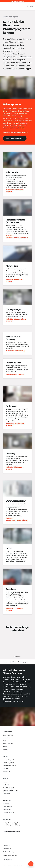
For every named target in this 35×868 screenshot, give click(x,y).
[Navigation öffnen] (31, 6)
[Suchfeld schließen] (25, 6)
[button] (17, 657)
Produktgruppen (23, 662)
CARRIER (21, 866)
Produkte (12, 662)
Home (5, 662)
